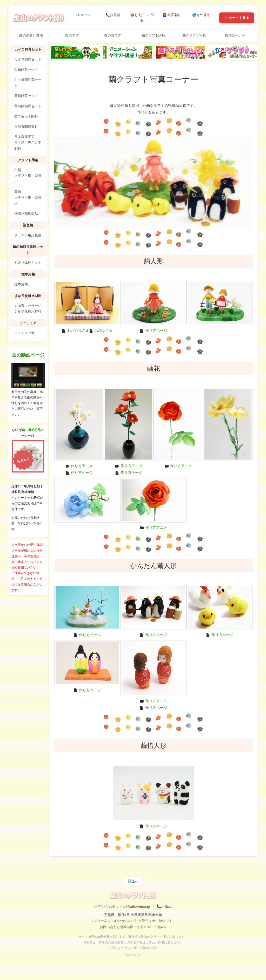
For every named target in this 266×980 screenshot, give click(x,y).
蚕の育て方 (113, 35)
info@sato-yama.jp (135, 906)
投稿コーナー (235, 35)
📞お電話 (113, 15)
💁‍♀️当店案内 (172, 15)
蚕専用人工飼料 (26, 116)
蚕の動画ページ (28, 355)
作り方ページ (156, 330)
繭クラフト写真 (194, 35)
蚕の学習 (72, 35)
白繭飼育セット (26, 70)
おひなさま (104, 330)
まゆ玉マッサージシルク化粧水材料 (28, 309)
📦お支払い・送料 (142, 18)
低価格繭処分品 (26, 214)
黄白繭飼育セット (28, 106)
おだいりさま (78, 330)
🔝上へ (133, 881)
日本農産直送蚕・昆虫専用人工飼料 (28, 143)
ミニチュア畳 (24, 333)
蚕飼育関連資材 (26, 127)
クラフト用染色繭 (28, 235)
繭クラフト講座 (153, 35)
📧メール (83, 15)
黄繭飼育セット (26, 96)
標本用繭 (21, 284)
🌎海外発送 (201, 15)
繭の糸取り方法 (31, 35)
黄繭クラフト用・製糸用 (28, 198)
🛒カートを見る (237, 18)
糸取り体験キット (28, 263)
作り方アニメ (82, 466)
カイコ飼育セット (28, 59)
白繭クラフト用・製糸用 (28, 176)
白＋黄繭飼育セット (28, 83)
